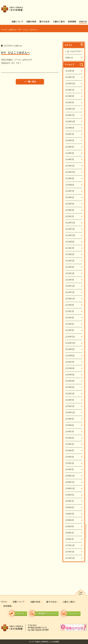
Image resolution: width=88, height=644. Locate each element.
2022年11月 (70, 229)
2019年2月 (70, 463)
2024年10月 (70, 122)
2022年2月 (70, 273)
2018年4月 (70, 520)
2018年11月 (70, 482)
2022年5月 (70, 261)
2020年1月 (70, 400)
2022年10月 (70, 235)
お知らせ (12, 30)
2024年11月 (70, 115)
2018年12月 (70, 476)
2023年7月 (70, 191)
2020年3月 (70, 387)
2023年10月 (70, 172)
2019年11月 (70, 406)
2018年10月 (70, 488)
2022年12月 (70, 223)
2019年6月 (70, 438)
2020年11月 (70, 337)
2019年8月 (70, 425)
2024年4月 (70, 147)
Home (4, 30)
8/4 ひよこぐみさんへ (15, 53)
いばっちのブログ (73, 51)
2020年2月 (70, 394)
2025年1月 (70, 102)
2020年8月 (70, 356)
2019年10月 (70, 412)
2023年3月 (70, 210)
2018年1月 (69, 539)
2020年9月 (70, 349)
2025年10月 (70, 84)
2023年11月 (70, 166)
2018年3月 (70, 526)
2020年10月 (70, 343)
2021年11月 (70, 292)
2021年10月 (70, 299)
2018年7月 (70, 501)
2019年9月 (70, 419)
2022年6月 (70, 254)
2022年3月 (70, 267)
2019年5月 (70, 444)
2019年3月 (70, 457)
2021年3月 (70, 330)
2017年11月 (70, 552)
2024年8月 (70, 128)
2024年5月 (70, 140)
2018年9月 (70, 495)
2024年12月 (70, 109)
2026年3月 (70, 71)
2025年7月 (70, 90)
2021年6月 (70, 318)
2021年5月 (70, 324)
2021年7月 (70, 311)
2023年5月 (70, 204)
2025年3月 (70, 96)
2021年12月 (70, 286)
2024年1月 (70, 159)
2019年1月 (69, 469)
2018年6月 (70, 507)
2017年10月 (70, 558)
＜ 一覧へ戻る (30, 82)
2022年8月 (70, 242)
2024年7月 (70, 134)
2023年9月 (70, 178)
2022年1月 (70, 280)
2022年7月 (70, 248)
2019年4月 (70, 450)
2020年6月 (70, 368)
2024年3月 (70, 153)
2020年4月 (70, 381)
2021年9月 (70, 305)
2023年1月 (70, 216)
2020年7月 (70, 362)
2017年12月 (70, 545)
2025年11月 (70, 77)
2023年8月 (70, 185)
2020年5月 (70, 375)
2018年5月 (70, 514)
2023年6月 (70, 197)
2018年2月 (70, 533)
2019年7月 (70, 432)
